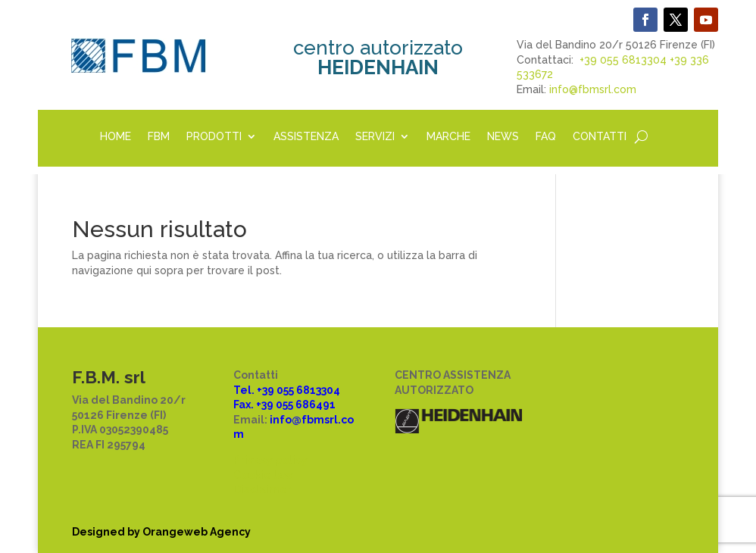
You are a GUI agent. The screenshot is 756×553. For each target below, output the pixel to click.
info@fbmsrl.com (593, 89)
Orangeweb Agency (197, 532)
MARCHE (448, 137)
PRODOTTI (214, 137)
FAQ (546, 137)
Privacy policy (270, 460)
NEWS (503, 137)
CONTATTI (600, 137)
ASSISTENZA (306, 137)
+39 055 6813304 (623, 60)
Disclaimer (262, 489)
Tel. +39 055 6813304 (287, 390)
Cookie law (263, 475)
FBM (159, 137)
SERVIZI (375, 137)
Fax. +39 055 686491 (284, 405)
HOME (116, 137)
